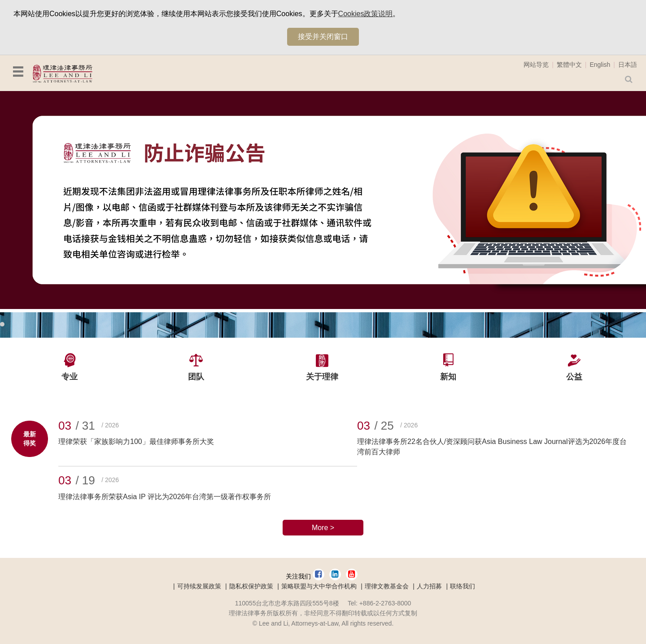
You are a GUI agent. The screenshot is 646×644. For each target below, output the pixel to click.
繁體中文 (569, 65)
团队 (196, 377)
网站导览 (536, 65)
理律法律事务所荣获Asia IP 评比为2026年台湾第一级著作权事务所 (165, 497)
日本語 (628, 65)
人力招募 (429, 586)
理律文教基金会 (387, 586)
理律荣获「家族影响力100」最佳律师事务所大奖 (136, 442)
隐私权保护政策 (251, 586)
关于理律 (322, 377)
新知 (448, 377)
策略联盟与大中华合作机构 (319, 586)
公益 (574, 377)
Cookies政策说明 (366, 14)
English (600, 65)
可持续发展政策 (199, 586)
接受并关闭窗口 (323, 37)
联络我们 (463, 586)
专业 (70, 377)
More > (323, 528)
